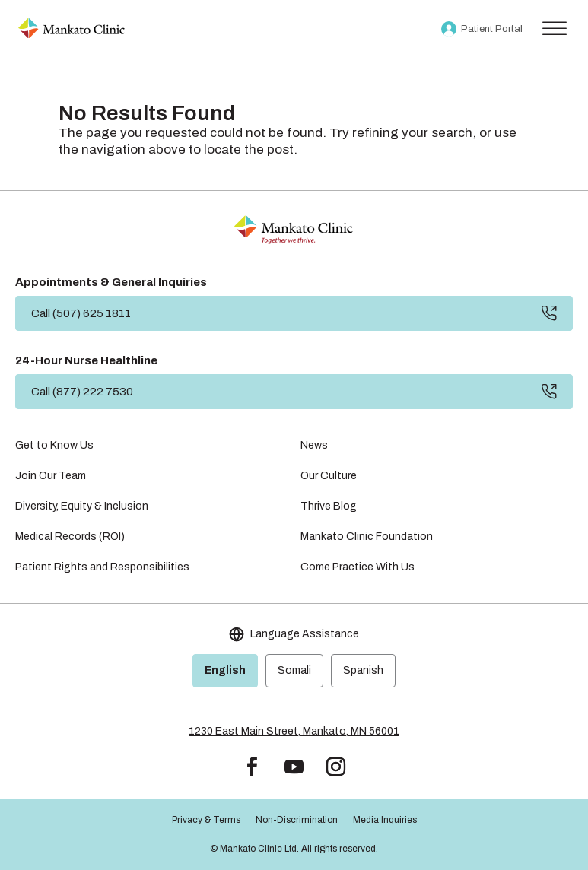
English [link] (225, 670)
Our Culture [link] (329, 476)
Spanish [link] (363, 670)
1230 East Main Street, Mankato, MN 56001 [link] (294, 731)
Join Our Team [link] (51, 476)
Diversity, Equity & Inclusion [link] (82, 506)
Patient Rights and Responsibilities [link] (102, 567)
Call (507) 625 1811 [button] (81, 313)
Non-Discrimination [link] (297, 820)
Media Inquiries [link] (385, 820)
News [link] (314, 445)
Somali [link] (294, 670)
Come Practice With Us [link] (358, 567)
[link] (72, 29)
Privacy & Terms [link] (206, 820)
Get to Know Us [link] (54, 445)
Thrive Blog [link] (329, 506)
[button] (252, 767)
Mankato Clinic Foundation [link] (367, 537)
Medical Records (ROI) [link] (70, 537)
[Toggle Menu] (555, 29)
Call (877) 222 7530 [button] (82, 392)
